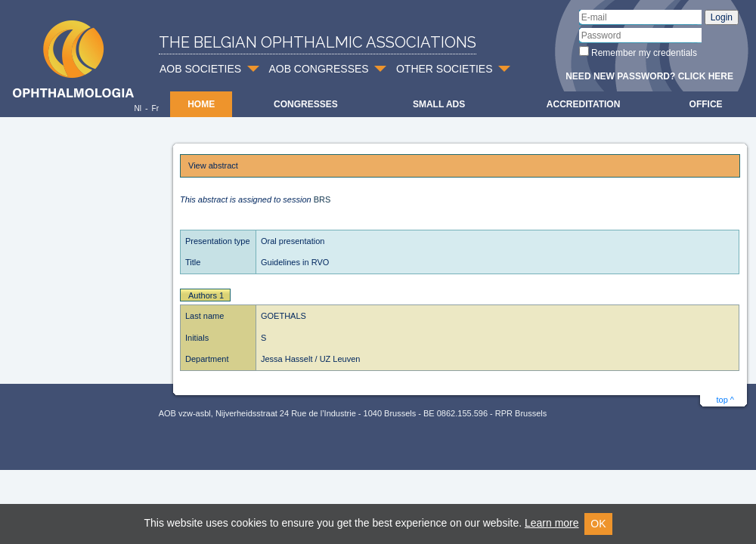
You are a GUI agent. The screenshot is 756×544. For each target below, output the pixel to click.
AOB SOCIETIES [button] (200, 69)
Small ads (439, 104)
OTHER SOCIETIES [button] (445, 69)
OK (598, 524)
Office (706, 104)
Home (201, 104)
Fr (155, 108)
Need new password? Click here (649, 76)
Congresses (306, 104)
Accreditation (584, 104)
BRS (322, 199)
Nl (137, 108)
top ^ (725, 400)
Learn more (552, 523)
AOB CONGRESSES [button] (318, 69)
